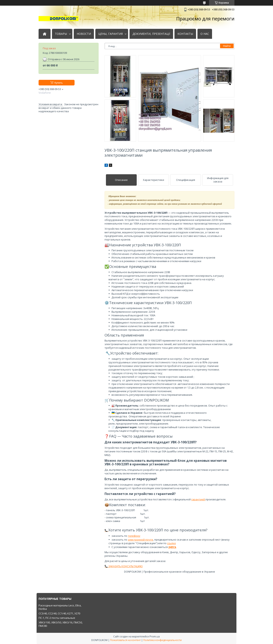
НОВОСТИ (84, 34)
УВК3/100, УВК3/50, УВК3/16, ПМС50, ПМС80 (61, 624)
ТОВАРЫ (61, 34)
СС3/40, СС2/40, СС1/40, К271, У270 (59, 613)
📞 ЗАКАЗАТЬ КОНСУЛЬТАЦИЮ (124, 566)
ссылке (171, 543)
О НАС (205, 34)
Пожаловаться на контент (125, 640)
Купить (58, 83)
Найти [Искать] (227, 46)
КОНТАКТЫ (185, 34)
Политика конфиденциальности (162, 640)
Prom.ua (155, 636)
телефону (134, 536)
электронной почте (140, 540)
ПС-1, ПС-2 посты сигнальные (57, 618)
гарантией (198, 499)
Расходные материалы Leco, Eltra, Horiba (60, 607)
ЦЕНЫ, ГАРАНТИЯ (111, 34)
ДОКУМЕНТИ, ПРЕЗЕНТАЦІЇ (151, 34)
